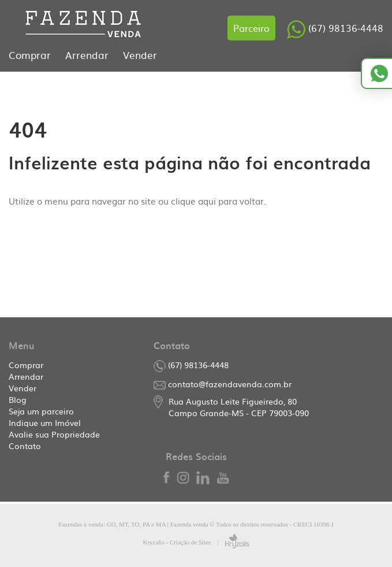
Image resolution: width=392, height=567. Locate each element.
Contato (25, 446)
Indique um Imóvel (45, 423)
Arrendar (88, 55)
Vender (140, 55)
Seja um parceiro (41, 411)
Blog (18, 399)
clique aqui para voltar (217, 201)
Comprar (31, 55)
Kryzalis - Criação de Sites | (196, 542)
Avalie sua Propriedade (54, 434)
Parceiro (251, 28)
